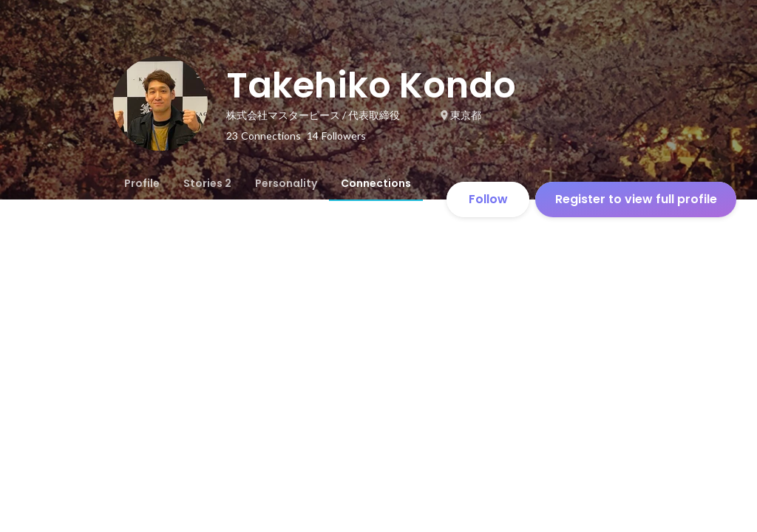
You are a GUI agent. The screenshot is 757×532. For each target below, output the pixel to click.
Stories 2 (207, 183)
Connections (376, 183)
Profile (142, 183)
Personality (286, 183)
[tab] (142, 183)
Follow (488, 199)
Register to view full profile (636, 199)
